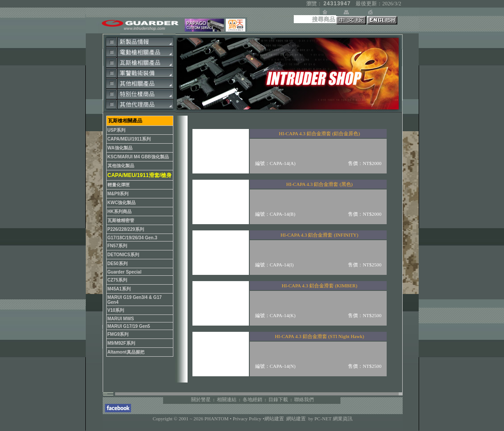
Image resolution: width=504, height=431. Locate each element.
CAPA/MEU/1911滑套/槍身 (140, 175)
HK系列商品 (120, 211)
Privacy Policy (248, 419)
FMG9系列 (118, 334)
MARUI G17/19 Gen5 (129, 326)
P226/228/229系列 (126, 229)
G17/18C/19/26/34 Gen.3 (132, 238)
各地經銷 (252, 399)
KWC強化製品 (122, 203)
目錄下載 (278, 399)
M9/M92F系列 (121, 343)
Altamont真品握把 (126, 352)
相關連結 (227, 399)
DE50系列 (118, 264)
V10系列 (116, 310)
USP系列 (117, 130)
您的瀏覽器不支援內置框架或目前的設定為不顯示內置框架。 (287, 249)
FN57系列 (117, 246)
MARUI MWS (121, 319)
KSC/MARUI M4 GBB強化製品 (138, 157)
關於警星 (201, 399)
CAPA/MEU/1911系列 (129, 139)
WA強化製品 (120, 148)
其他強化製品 (121, 166)
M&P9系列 (118, 194)
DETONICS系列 (124, 255)
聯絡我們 (304, 399)
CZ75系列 (117, 280)
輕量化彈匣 (119, 185)
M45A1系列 (119, 289)
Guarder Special (125, 272)
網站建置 (274, 419)
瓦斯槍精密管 (121, 220)
